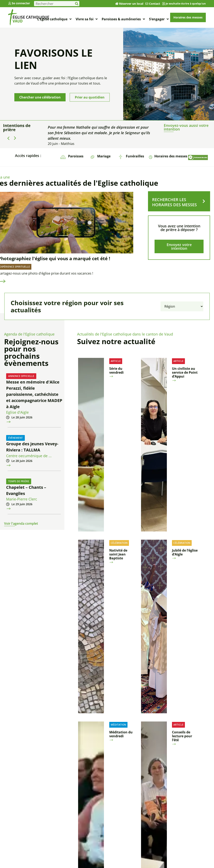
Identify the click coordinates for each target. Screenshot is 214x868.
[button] (15, 138)
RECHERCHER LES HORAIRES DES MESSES (174, 202)
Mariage (104, 156)
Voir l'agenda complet (21, 523)
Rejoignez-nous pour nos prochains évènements (31, 352)
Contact (155, 4)
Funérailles (135, 156)
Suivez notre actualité (116, 341)
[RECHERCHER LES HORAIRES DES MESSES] (204, 201)
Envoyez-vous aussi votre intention (186, 127)
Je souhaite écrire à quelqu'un (186, 3)
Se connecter (21, 3)
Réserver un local (131, 4)
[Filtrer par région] (182, 306)
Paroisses (76, 156)
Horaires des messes (171, 156)
